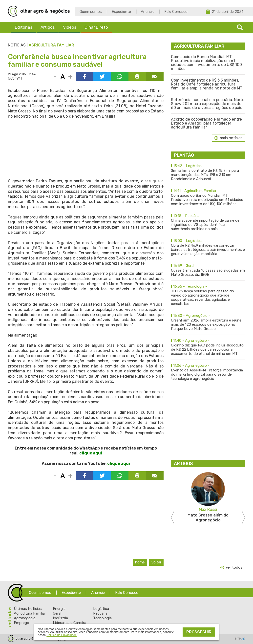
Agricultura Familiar (51, 45)
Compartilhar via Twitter (102, 76)
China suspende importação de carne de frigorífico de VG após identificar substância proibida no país (208, 222)
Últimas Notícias (28, 609)
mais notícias (231, 138)
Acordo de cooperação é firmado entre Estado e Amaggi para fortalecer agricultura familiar (206, 123)
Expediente (121, 12)
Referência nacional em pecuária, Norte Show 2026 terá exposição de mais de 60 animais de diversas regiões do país (208, 104)
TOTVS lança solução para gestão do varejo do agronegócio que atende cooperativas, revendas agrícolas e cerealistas (208, 295)
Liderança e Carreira (70, 623)
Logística (101, 609)
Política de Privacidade (62, 635)
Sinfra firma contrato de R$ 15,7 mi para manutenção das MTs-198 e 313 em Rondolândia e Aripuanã (208, 172)
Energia (59, 609)
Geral (57, 613)
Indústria (60, 618)
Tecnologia (102, 618)
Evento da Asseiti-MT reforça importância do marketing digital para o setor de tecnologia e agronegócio (208, 372)
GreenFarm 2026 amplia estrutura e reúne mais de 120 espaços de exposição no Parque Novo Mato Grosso (208, 322)
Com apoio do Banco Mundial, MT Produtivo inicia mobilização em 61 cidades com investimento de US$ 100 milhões (206, 63)
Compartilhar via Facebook (85, 76)
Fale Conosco (176, 12)
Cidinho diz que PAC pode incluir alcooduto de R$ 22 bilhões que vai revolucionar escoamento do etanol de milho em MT (208, 347)
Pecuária (100, 613)
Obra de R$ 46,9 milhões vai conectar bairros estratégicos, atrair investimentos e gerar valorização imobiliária (208, 247)
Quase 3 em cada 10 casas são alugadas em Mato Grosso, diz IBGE (208, 270)
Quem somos (91, 12)
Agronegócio (25, 618)
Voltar (156, 562)
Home (140, 562)
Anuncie (148, 12)
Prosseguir (199, 632)
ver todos (234, 567)
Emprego (21, 623)
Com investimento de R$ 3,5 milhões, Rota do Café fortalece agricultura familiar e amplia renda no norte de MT (207, 84)
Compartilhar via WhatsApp (120, 76)
